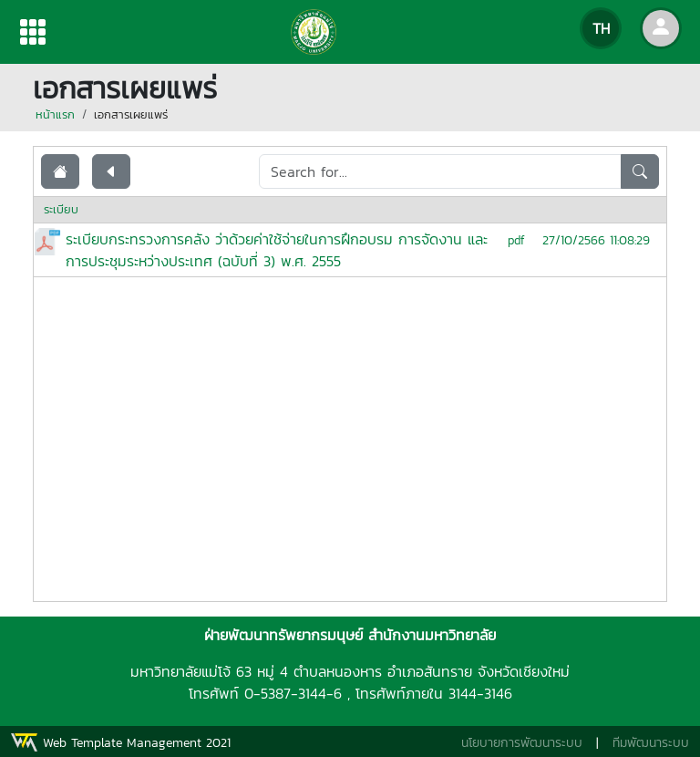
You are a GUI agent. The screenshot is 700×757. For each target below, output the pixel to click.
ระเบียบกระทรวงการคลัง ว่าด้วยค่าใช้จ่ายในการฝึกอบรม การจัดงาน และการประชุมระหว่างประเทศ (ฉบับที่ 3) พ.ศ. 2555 (277, 250)
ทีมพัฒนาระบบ (651, 743)
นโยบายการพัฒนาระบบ (522, 743)
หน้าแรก (55, 114)
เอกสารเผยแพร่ (131, 114)
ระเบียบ (61, 209)
